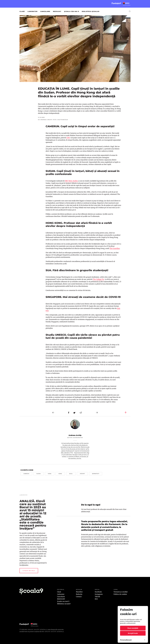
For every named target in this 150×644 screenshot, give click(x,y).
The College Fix (98, 279)
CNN (68, 138)
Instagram (99, 594)
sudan (39, 474)
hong (50, 474)
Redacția (79, 594)
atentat (82, 474)
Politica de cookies (120, 594)
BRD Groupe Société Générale (36, 630)
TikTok (97, 597)
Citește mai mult (29, 571)
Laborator (32, 11)
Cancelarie (45, 11)
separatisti (96, 474)
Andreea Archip (75, 435)
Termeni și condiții (121, 592)
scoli (71, 474)
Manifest (79, 592)
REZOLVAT (57, 11)
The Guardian (115, 248)
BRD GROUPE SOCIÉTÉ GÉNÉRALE (53, 632)
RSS (96, 599)
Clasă (22, 11)
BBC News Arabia (71, 181)
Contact (79, 597)
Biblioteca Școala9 (90, 11)
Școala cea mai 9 (72, 11)
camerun (26, 474)
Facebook (98, 592)
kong (60, 474)
